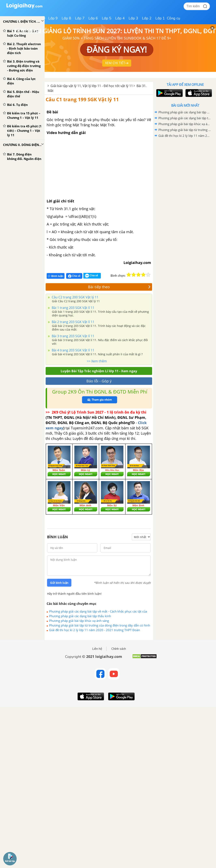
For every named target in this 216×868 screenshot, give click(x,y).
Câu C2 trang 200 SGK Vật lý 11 (75, 297)
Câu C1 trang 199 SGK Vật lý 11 (82, 99)
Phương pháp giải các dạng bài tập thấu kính (80, 616)
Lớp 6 (93, 18)
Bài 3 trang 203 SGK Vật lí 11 (73, 336)
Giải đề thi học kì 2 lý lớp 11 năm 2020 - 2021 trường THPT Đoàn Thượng (95, 630)
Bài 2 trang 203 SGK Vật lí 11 (73, 322)
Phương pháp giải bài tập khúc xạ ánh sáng (79, 621)
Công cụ (174, 18)
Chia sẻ (74, 276)
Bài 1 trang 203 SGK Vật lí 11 (73, 308)
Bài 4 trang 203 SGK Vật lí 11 (73, 350)
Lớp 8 (66, 18)
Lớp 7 (80, 18)
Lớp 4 (120, 18)
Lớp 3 (133, 18)
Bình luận (56, 276)
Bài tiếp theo (119, 287)
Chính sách (119, 649)
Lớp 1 (160, 18)
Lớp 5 (107, 18)
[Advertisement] (185, 168)
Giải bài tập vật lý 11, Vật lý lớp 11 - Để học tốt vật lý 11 (92, 86)
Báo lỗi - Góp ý (99, 381)
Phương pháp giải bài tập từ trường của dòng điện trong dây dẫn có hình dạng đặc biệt (100, 625)
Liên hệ (97, 649)
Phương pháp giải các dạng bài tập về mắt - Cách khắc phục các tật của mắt (98, 611)
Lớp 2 (147, 18)
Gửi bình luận (59, 583)
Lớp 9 (53, 18)
